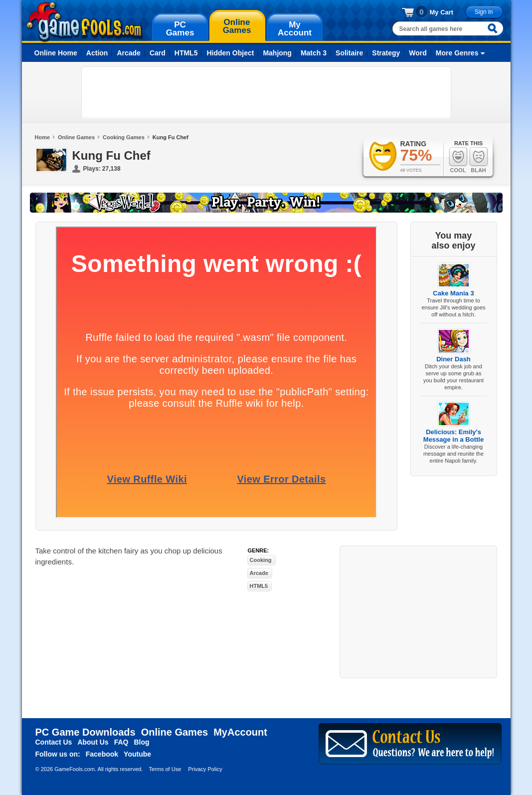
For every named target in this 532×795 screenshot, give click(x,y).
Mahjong (277, 53)
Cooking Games (124, 137)
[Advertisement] (266, 92)
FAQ (121, 742)
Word (418, 53)
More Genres (457, 53)
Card (158, 53)
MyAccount (240, 732)
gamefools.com (85, 22)
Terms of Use (165, 769)
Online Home (56, 53)
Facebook (102, 754)
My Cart (442, 12)
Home (43, 137)
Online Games (76, 137)
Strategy (386, 53)
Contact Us (54, 742)
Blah (479, 160)
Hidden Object (230, 53)
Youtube (137, 754)
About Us (93, 742)
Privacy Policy (205, 769)
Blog (141, 742)
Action (97, 53)
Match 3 (314, 53)
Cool (458, 160)
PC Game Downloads (86, 732)
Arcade (128, 53)
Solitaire (349, 53)
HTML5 (186, 53)
